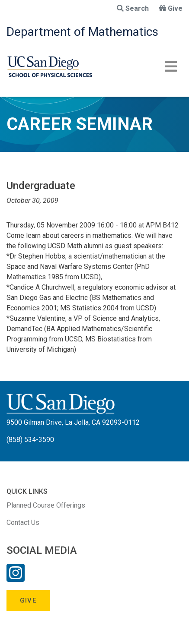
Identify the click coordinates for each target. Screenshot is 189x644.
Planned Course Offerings (46, 505)
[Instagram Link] (16, 578)
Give (171, 8)
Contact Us (23, 522)
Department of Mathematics (82, 32)
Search (133, 8)
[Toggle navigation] (171, 66)
